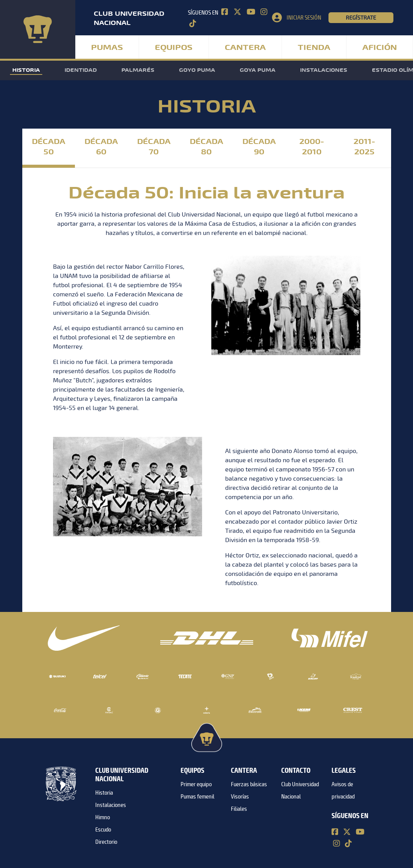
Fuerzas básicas (249, 784)
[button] (300, 18)
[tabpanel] (207, 389)
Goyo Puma (197, 70)
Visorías (240, 797)
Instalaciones (324, 70)
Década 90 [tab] (259, 147)
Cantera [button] (245, 48)
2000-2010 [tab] (312, 147)
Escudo (103, 830)
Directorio (106, 842)
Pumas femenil (197, 797)
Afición (380, 48)
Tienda (314, 48)
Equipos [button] (174, 48)
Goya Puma (258, 70)
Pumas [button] (107, 48)
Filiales (239, 809)
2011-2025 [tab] (364, 147)
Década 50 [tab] (49, 147)
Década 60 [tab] (101, 147)
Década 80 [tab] (206, 147)
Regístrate (361, 18)
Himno (103, 817)
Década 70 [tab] (154, 147)
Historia (26, 70)
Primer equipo (196, 784)
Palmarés (138, 70)
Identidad (81, 70)
